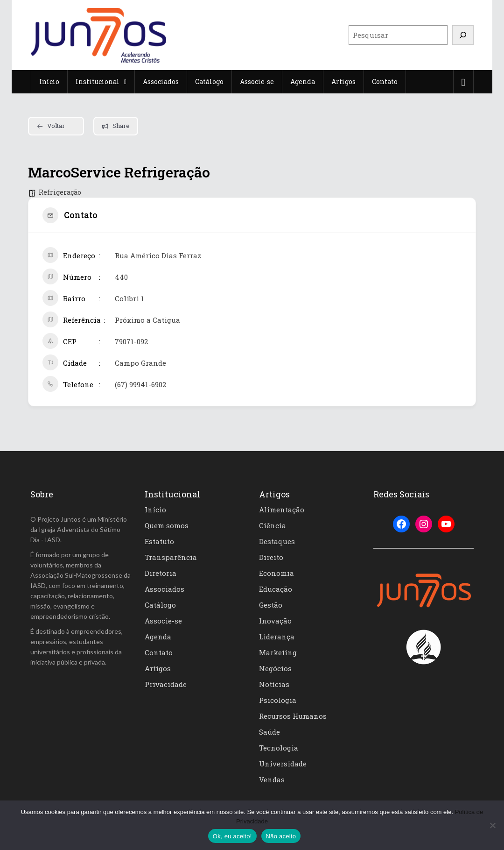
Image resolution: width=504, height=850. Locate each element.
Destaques (277, 541)
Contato (159, 652)
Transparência (171, 557)
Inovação (275, 621)
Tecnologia (279, 748)
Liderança (277, 637)
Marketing (278, 652)
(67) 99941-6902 (140, 384)
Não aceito (281, 836)
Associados (164, 589)
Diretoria (161, 573)
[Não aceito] (492, 825)
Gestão (271, 605)
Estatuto (159, 541)
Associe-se (163, 621)
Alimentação (282, 510)
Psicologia (278, 700)
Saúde (269, 732)
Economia (276, 573)
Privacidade (166, 684)
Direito (271, 557)
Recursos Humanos (293, 716)
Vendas (272, 779)
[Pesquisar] (463, 35)
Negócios (275, 668)
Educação (276, 589)
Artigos (158, 668)
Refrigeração (60, 192)
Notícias (274, 684)
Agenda (158, 637)
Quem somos (167, 525)
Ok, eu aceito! (232, 836)
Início (155, 510)
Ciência (273, 525)
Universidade (283, 764)
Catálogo (160, 605)
